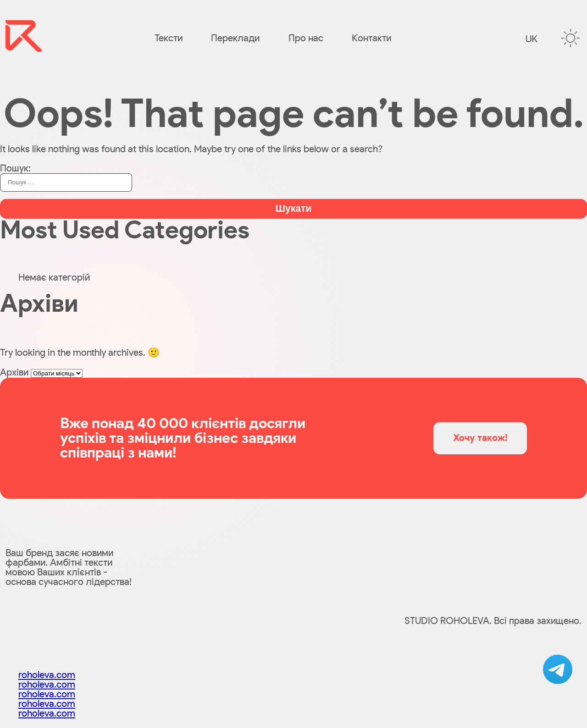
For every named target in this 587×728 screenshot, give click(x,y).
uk (532, 39)
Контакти (371, 38)
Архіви (14, 372)
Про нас (306, 38)
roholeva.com (47, 675)
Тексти (169, 38)
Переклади (235, 38)
